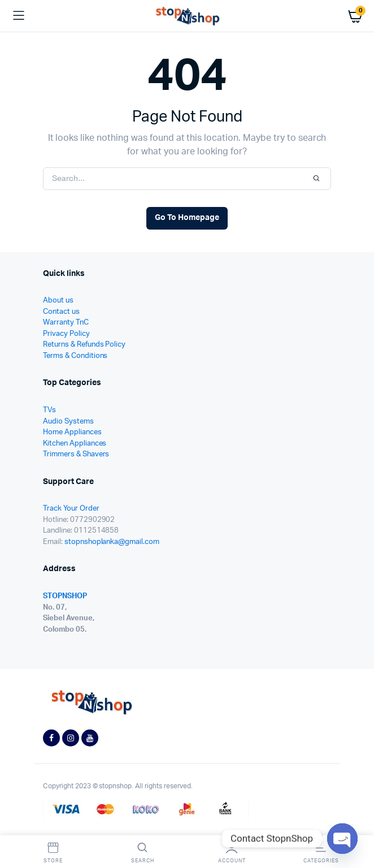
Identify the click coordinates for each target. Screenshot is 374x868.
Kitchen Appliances (75, 444)
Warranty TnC (66, 323)
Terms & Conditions (75, 356)
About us (58, 301)
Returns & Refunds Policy (84, 345)
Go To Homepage (187, 218)
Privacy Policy (66, 334)
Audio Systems (68, 422)
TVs (49, 410)
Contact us (61, 312)
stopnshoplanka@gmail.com (112, 542)
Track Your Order (71, 509)
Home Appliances (72, 432)
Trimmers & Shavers (76, 454)
